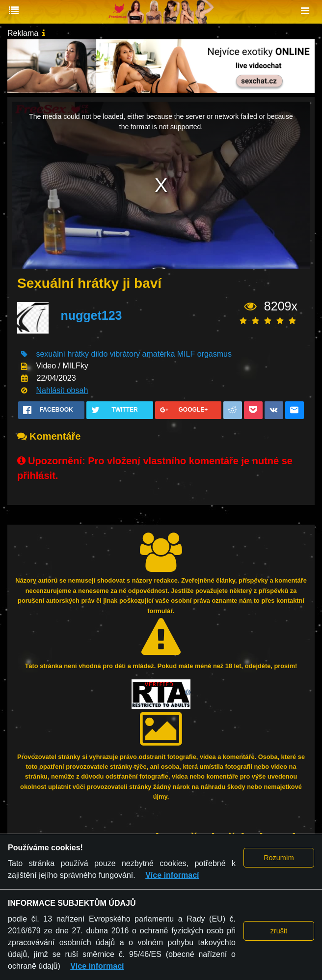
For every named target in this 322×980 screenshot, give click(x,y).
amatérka (159, 354)
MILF (186, 354)
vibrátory (125, 354)
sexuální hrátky (62, 354)
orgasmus (215, 354)
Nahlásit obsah (62, 390)
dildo (100, 354)
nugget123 (91, 315)
